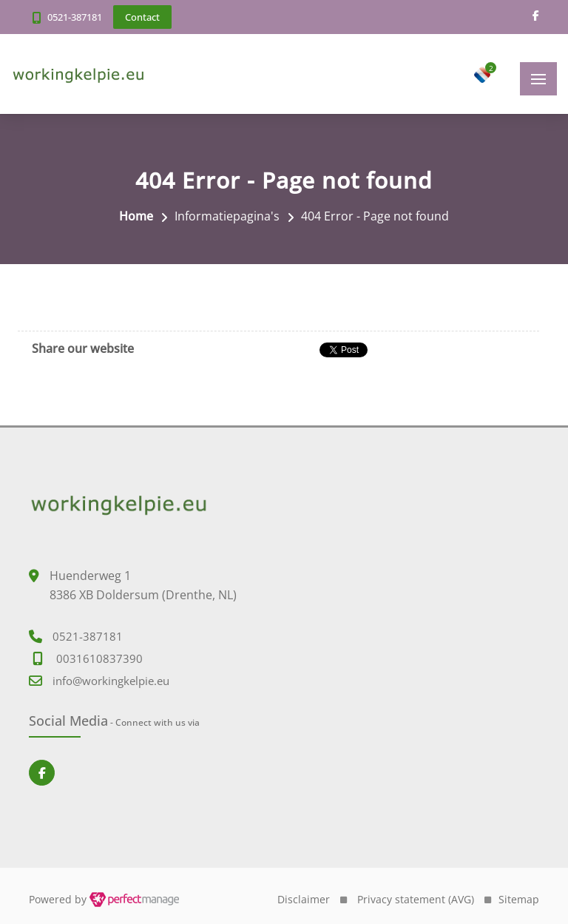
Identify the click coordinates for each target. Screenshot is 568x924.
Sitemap (519, 899)
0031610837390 (99, 658)
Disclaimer (304, 899)
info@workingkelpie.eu (111, 681)
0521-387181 (75, 17)
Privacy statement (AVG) (416, 899)
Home (136, 216)
